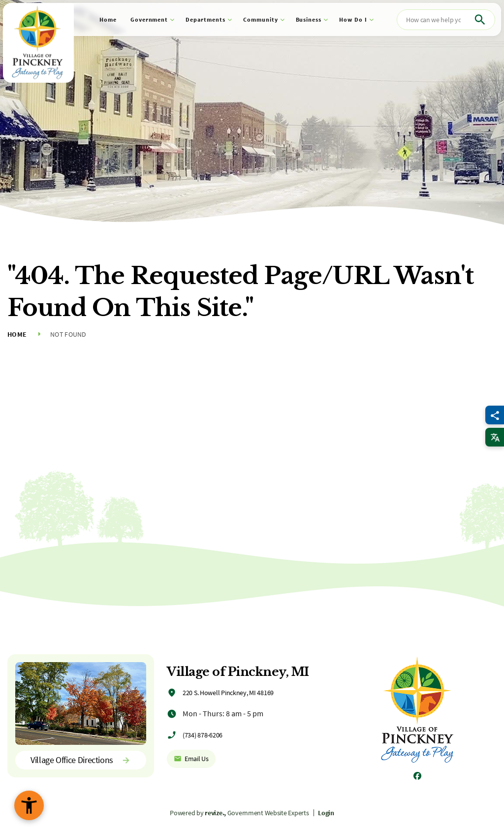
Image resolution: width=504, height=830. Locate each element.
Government (149, 19)
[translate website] (495, 437)
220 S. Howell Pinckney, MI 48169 (228, 693)
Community (261, 19)
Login (326, 813)
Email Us (191, 759)
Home (108, 19)
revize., (215, 813)
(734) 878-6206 (203, 735)
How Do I (353, 19)
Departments (205, 19)
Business (309, 19)
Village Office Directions (81, 760)
